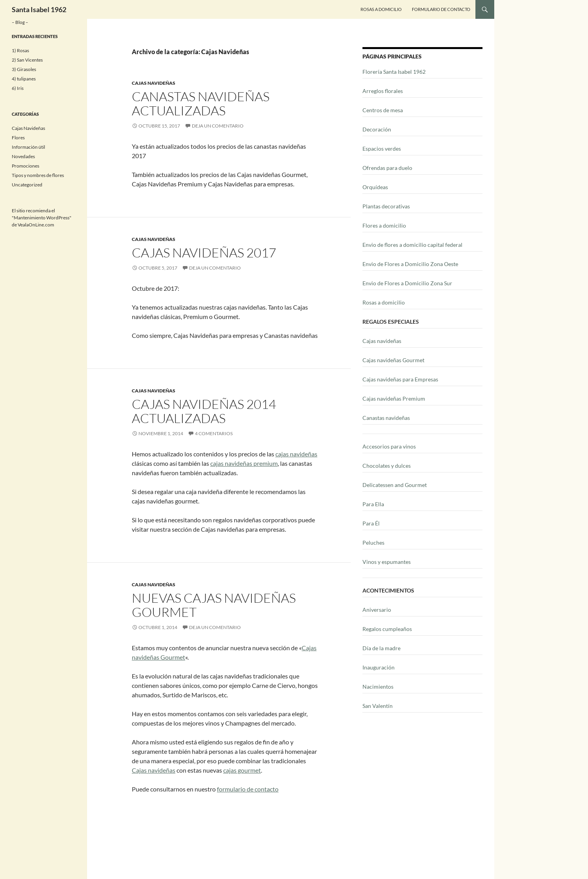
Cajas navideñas (154, 770)
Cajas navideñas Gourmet (393, 360)
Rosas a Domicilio (381, 9)
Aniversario (377, 610)
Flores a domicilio (384, 225)
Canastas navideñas (386, 418)
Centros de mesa (383, 110)
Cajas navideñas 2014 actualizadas (204, 411)
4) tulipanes (24, 79)
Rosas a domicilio (384, 302)
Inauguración (379, 667)
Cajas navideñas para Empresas (400, 379)
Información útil (28, 147)
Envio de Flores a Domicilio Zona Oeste (410, 264)
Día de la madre (381, 648)
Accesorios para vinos (389, 446)
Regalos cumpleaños (387, 629)
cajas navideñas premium (244, 463)
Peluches (373, 543)
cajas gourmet (242, 770)
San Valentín (378, 706)
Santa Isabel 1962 (39, 9)
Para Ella (373, 504)
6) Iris (18, 88)
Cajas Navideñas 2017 (204, 253)
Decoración (377, 129)
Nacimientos (378, 687)
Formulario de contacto (441, 9)
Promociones (25, 166)
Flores (18, 138)
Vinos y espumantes (387, 562)
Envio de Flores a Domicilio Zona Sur (407, 283)
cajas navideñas (296, 454)
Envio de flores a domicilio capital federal (412, 245)
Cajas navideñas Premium (394, 398)
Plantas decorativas (386, 206)
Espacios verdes (382, 149)
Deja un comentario (218, 126)
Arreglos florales (383, 91)
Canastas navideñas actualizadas (201, 103)
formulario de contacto (248, 789)
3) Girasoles (24, 69)
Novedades (23, 156)
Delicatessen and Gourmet (395, 485)
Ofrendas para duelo (387, 168)
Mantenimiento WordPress (42, 218)
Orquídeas (375, 187)
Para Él (371, 523)
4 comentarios (214, 433)
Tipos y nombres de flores (38, 175)
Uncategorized (27, 185)
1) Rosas (20, 50)
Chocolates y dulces (387, 466)
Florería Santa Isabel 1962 (394, 72)
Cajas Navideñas (154, 83)
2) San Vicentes (27, 60)
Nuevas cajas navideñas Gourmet (214, 605)
